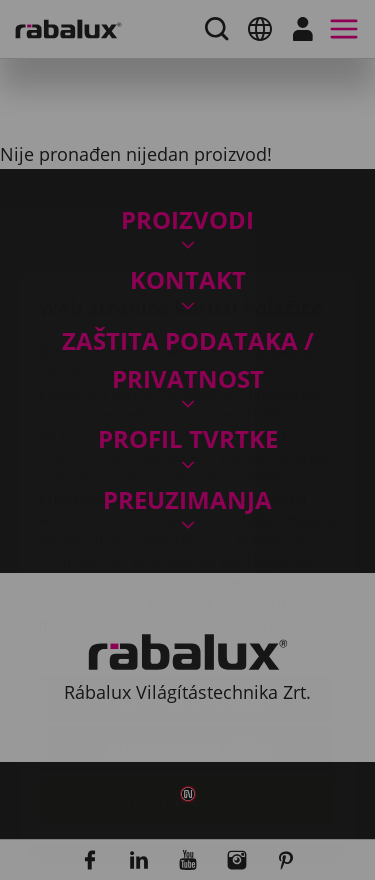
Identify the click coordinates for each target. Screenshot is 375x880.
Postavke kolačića (188, 580)
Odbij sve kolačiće (188, 631)
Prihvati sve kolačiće (187, 682)
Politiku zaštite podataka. (233, 526)
